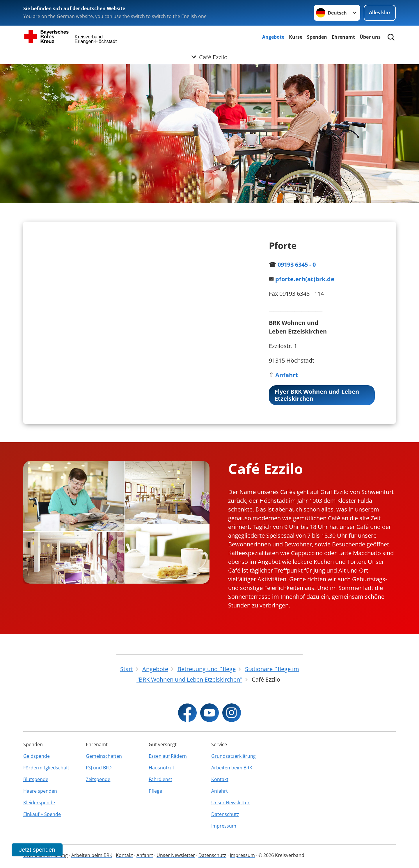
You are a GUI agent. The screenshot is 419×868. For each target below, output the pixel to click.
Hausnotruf (161, 768)
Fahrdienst (160, 779)
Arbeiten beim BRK (232, 768)
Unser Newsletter (230, 803)
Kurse (296, 37)
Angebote (273, 37)
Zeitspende (98, 779)
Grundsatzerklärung (234, 756)
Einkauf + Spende (42, 814)
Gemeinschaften (104, 756)
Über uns (370, 37)
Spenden (317, 37)
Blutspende (36, 779)
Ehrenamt (343, 37)
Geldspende (37, 756)
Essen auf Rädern (168, 756)
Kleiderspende (39, 803)
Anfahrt (220, 791)
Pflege (155, 791)
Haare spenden (40, 791)
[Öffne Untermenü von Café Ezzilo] (210, 56)
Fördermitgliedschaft (46, 768)
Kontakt (220, 779)
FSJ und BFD (99, 768)
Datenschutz (225, 814)
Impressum (224, 826)
